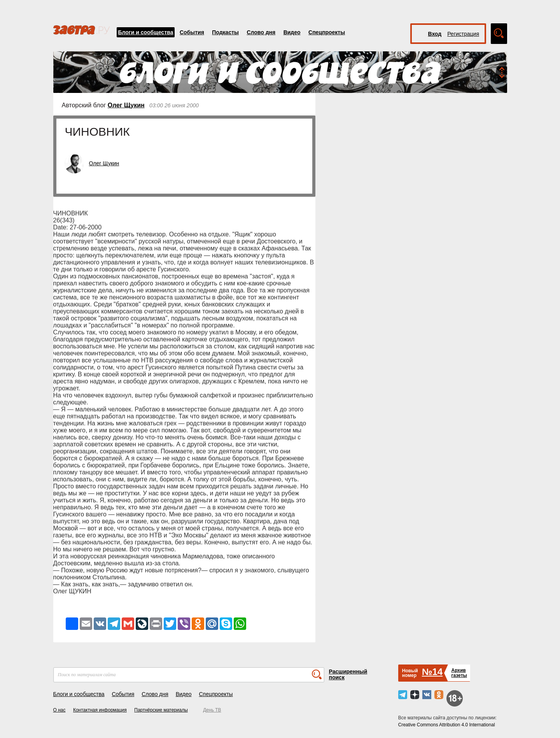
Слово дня (261, 32)
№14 (432, 672)
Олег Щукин (126, 105)
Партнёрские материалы (161, 710)
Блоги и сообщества (146, 32)
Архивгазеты (459, 673)
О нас (59, 710)
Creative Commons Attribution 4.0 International (447, 725)
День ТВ (212, 710)
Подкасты (225, 32)
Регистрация (463, 34)
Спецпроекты (327, 32)
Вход (435, 34)
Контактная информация (100, 710)
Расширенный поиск (348, 674)
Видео (292, 32)
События (192, 32)
